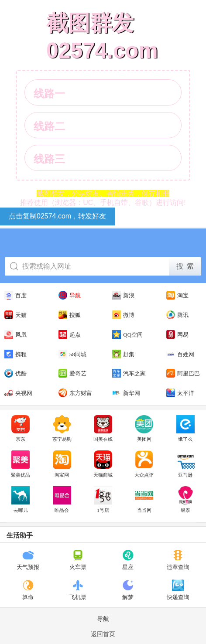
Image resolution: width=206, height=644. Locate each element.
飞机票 (78, 590)
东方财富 (75, 393)
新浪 (123, 295)
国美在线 (103, 429)
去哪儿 (21, 500)
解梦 (128, 590)
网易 (177, 334)
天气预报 (28, 560)
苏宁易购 (62, 429)
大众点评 (144, 464)
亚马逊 (185, 464)
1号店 (103, 500)
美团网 (144, 429)
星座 (128, 560)
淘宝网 (62, 464)
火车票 (78, 560)
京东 (21, 429)
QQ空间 (127, 334)
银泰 (185, 500)
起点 (70, 334)
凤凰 (15, 334)
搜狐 (70, 315)
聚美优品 (21, 464)
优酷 (15, 373)
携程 (15, 354)
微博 (123, 315)
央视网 (18, 393)
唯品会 (62, 500)
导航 (70, 295)
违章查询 (178, 560)
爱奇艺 (72, 373)
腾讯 (177, 315)
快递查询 (178, 590)
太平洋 (180, 393)
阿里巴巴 (183, 373)
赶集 (123, 354)
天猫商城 (103, 464)
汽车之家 (129, 373)
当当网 (144, 500)
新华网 (126, 393)
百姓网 (180, 354)
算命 (28, 590)
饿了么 (185, 429)
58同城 (72, 354)
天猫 (15, 315)
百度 (15, 295)
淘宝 (177, 295)
